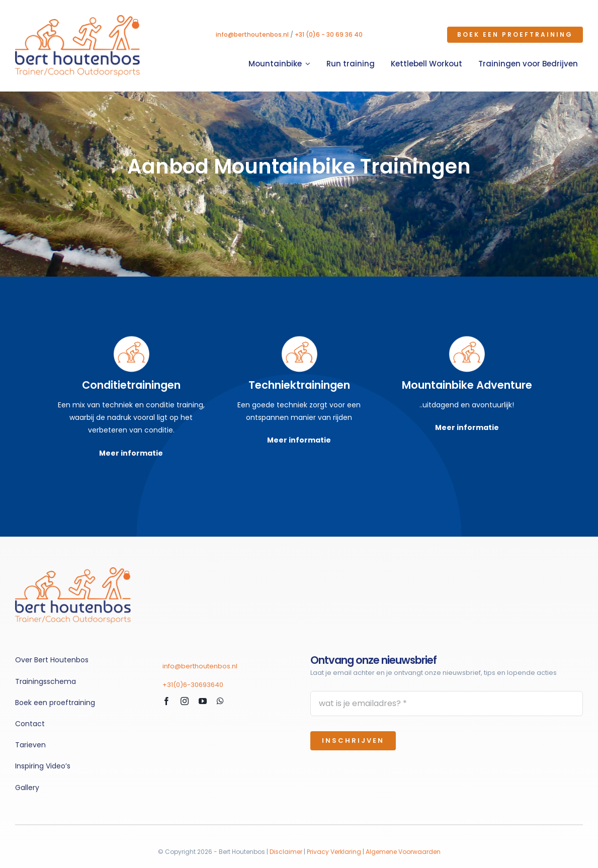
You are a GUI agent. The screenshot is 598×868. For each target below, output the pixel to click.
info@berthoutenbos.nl (253, 34)
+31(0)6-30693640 (193, 685)
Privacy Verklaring (334, 852)
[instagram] (185, 701)
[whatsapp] (220, 701)
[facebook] (166, 701)
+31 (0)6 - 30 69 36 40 (329, 34)
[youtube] (203, 701)
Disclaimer (286, 852)
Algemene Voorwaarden (403, 852)
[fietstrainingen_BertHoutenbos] (73, 571)
